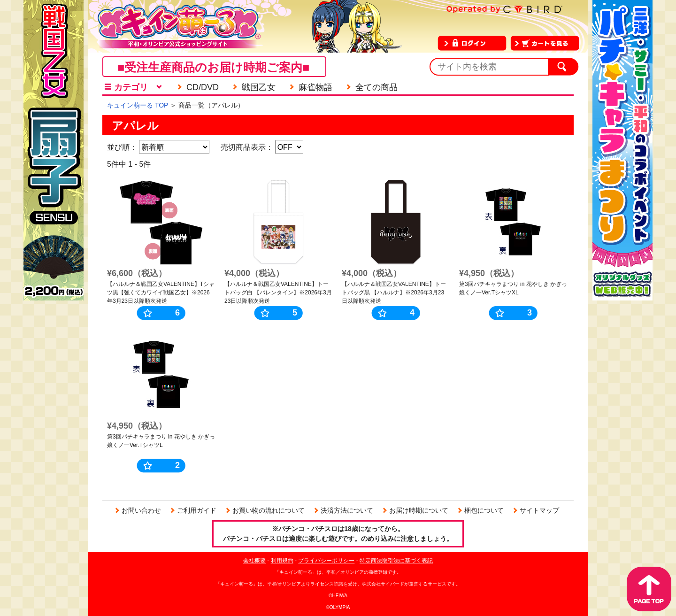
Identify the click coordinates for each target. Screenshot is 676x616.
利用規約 (282, 561)
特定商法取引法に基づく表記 (396, 561)
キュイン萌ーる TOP (138, 105)
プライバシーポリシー (326, 561)
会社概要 (254, 561)
